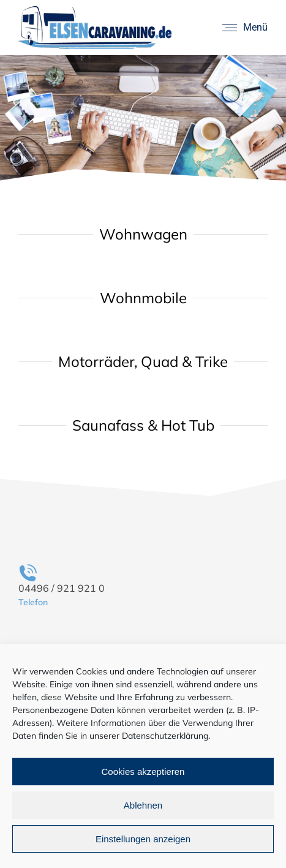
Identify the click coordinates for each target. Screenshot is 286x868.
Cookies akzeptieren (143, 772)
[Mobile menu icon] (245, 28)
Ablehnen (143, 805)
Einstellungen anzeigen (143, 839)
